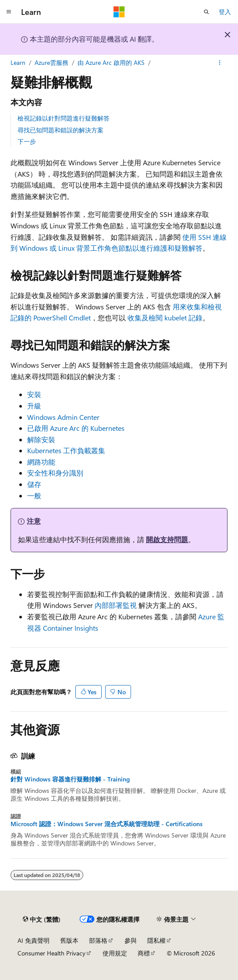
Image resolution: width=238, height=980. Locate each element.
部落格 (98, 940)
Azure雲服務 (52, 62)
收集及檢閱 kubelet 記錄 (165, 318)
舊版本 (69, 940)
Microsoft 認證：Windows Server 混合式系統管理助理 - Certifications (107, 824)
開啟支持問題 (167, 539)
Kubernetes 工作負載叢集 (66, 450)
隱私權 (156, 940)
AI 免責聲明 (34, 940)
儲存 (34, 484)
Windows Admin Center (63, 417)
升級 (34, 406)
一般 (34, 495)
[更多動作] (220, 63)
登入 (225, 12)
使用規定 (115, 953)
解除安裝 (41, 439)
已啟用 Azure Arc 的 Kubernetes (76, 428)
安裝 (34, 394)
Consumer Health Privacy (52, 953)
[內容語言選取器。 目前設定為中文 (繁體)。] (42, 919)
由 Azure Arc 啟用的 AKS (111, 62)
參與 (131, 940)
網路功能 (41, 462)
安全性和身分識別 (55, 473)
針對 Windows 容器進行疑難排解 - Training (70, 779)
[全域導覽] (9, 12)
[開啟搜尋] (206, 12)
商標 (144, 953)
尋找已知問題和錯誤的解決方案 (60, 130)
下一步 (27, 141)
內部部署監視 (116, 605)
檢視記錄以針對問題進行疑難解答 (64, 118)
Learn (18, 62)
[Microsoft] (119, 12)
